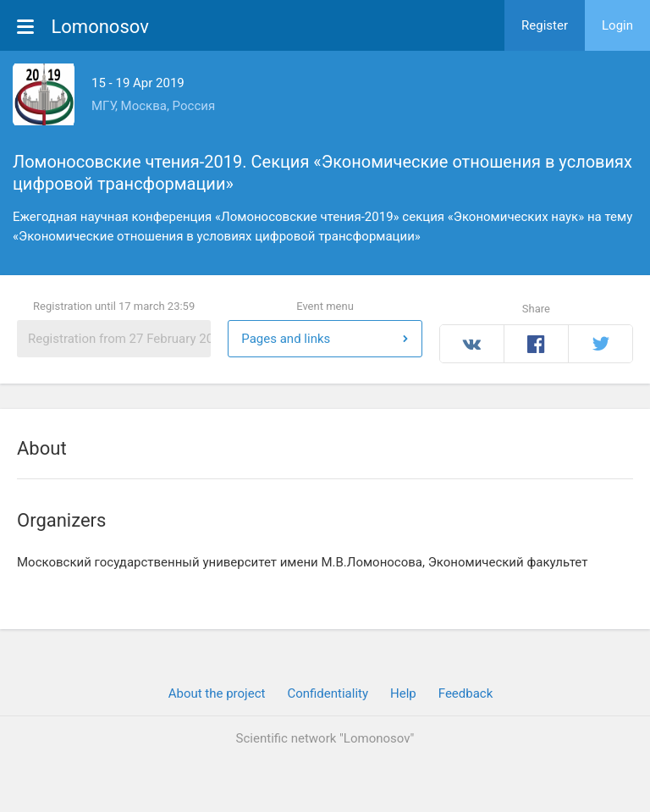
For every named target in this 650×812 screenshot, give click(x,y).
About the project (217, 693)
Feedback (466, 693)
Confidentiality (328, 693)
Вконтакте (472, 344)
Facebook (536, 344)
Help (403, 693)
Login (617, 25)
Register (545, 25)
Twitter (600, 344)
